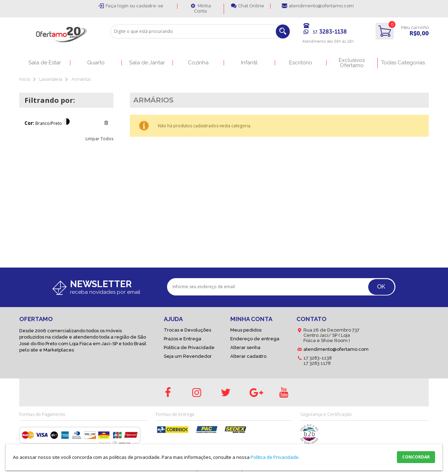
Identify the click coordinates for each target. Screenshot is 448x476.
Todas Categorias (403, 63)
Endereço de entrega (255, 339)
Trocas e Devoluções (187, 330)
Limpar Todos (99, 139)
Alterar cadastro (248, 356)
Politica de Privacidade (189, 347)
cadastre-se (150, 6)
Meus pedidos (246, 330)
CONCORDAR (416, 457)
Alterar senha (245, 347)
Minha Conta (202, 8)
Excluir (106, 123)
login (123, 6)
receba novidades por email (105, 292)
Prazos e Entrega (183, 339)
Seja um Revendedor (188, 356)
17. (330, 32)
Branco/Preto (49, 123)
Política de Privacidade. (275, 457)
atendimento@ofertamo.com (321, 6)
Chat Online (251, 6)
